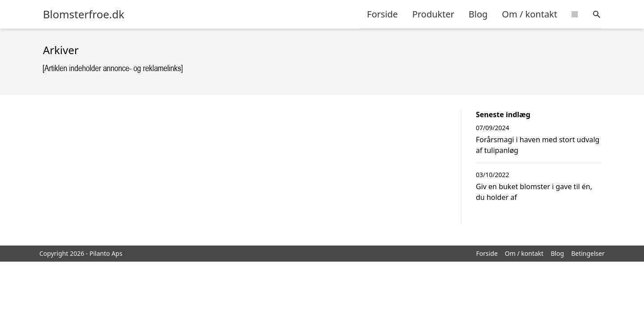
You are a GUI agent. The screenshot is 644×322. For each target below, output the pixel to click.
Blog (478, 14)
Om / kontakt (530, 14)
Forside (383, 14)
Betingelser (588, 253)
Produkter (433, 14)
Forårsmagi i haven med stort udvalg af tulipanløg (538, 145)
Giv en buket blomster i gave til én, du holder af (534, 192)
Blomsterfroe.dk (84, 14)
